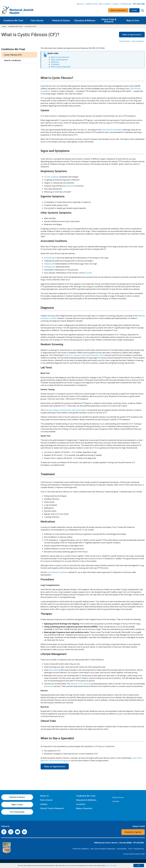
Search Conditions (13, 60)
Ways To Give (17, 805)
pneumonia (69, 186)
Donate (134, 10)
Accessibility (122, 849)
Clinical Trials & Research (109, 21)
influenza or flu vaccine (79, 684)
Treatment (55, 64)
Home (4, 26)
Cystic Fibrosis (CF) (13, 55)
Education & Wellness (85, 21)
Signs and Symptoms (59, 60)
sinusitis (89, 273)
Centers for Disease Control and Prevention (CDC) (84, 355)
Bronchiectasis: (50, 258)
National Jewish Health (137, 854)
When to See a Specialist (61, 67)
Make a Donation (84, 808)
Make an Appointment (118, 10)
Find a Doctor (37, 21)
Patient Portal (91, 4)
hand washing (54, 670)
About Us (80, 4)
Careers (116, 4)
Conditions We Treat (13, 21)
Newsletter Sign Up (133, 832)
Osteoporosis (49, 267)
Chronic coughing (51, 177)
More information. (112, 865)
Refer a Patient (105, 4)
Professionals (126, 4)
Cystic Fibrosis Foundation (112, 130)
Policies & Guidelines (81, 849)
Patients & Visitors (61, 21)
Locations (81, 804)
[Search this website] (143, 10)
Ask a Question (138, 41)
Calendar (116, 801)
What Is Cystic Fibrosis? (60, 57)
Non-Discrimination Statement (103, 849)
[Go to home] (17, 10)
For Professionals (17, 812)
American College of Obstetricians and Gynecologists (65, 410)
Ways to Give (133, 21)
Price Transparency (136, 849)
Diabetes (48, 264)
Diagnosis (55, 62)
